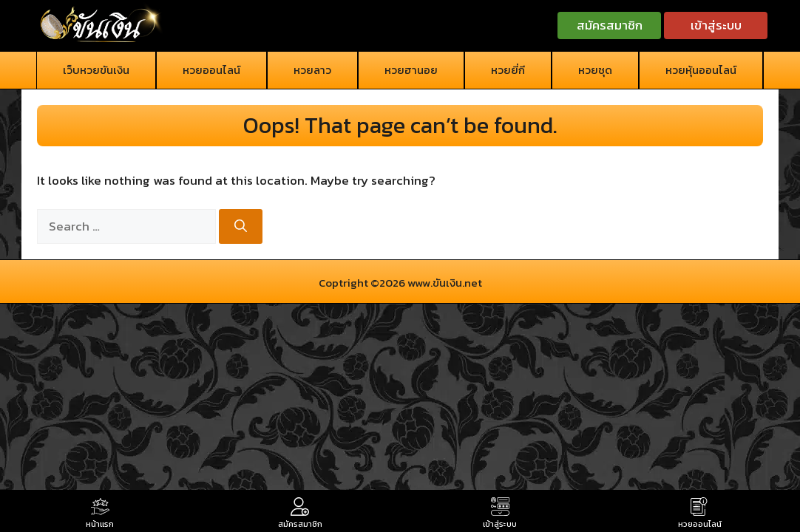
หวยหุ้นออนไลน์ (701, 70)
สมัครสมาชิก (610, 25)
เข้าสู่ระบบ (716, 25)
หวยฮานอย (411, 70)
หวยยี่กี (508, 70)
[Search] (241, 227)
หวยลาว (312, 70)
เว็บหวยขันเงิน (96, 70)
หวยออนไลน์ (211, 70)
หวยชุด (595, 70)
